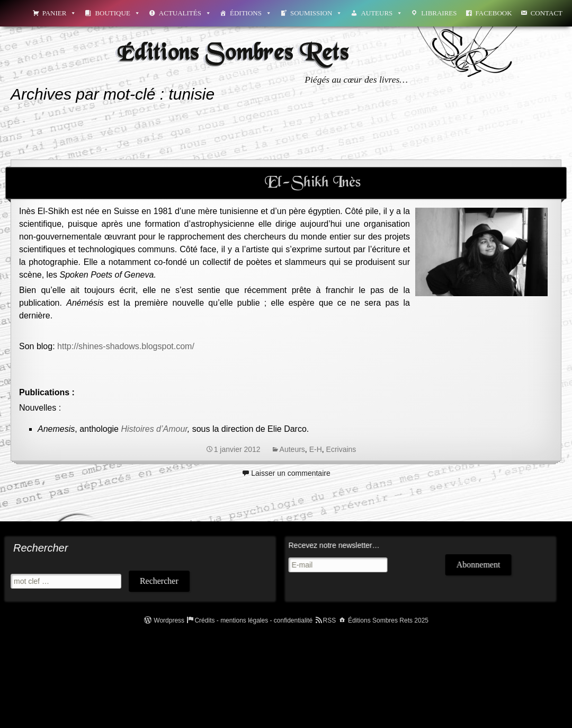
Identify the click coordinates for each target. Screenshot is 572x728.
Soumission (316, 13)
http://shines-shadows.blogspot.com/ (126, 346)
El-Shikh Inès (313, 183)
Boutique (117, 13)
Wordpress (169, 620)
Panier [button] (60, 13)
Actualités (185, 13)
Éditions (251, 13)
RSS (330, 620)
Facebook (494, 13)
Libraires (439, 13)
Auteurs (382, 13)
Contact (547, 13)
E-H (316, 449)
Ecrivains (341, 449)
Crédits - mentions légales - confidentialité (253, 620)
